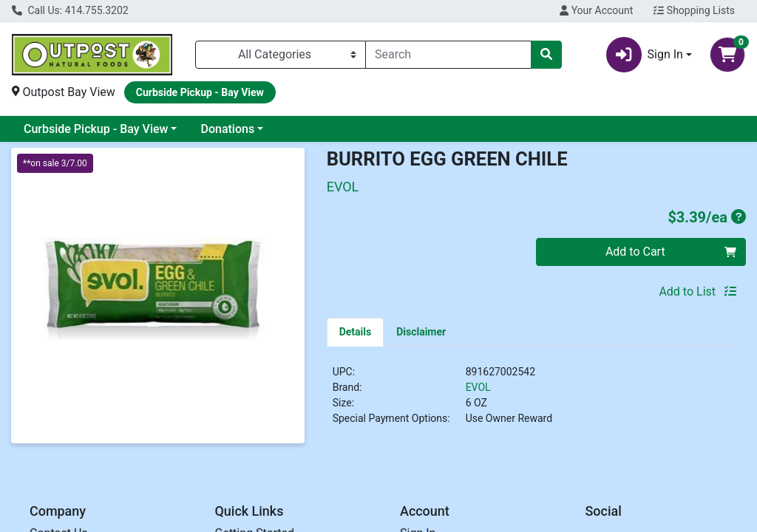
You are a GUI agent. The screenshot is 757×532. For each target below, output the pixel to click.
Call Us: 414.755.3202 (70, 10)
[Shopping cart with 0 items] (727, 55)
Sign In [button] (645, 55)
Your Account (596, 10)
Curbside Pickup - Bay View (96, 129)
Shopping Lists (694, 10)
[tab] (356, 332)
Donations (227, 129)
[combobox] (448, 55)
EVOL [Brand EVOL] (478, 387)
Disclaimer (421, 332)
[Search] (448, 55)
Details (356, 332)
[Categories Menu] (281, 55)
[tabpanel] (536, 401)
